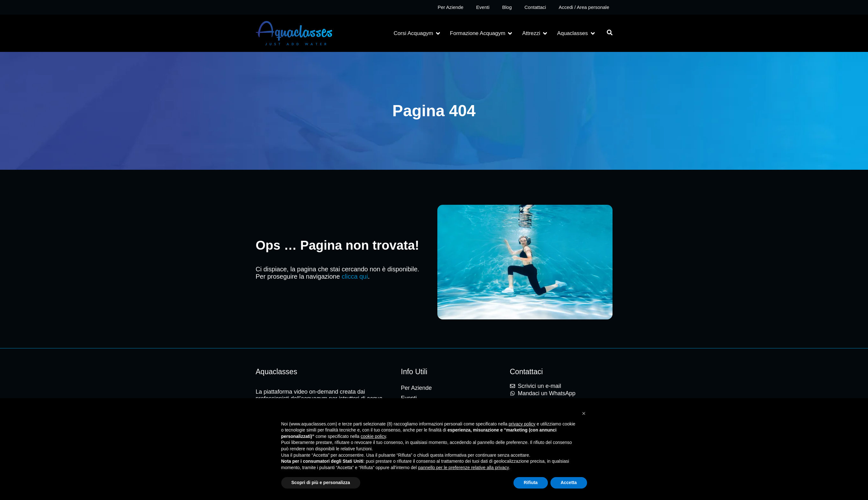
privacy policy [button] (522, 424)
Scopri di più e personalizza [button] (321, 482)
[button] (417, 33)
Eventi (483, 7)
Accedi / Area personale (584, 7)
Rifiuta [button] (531, 482)
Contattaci (535, 7)
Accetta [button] (569, 482)
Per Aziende (451, 7)
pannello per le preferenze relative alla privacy (463, 468)
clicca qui (355, 276)
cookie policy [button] (373, 436)
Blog (507, 7)
